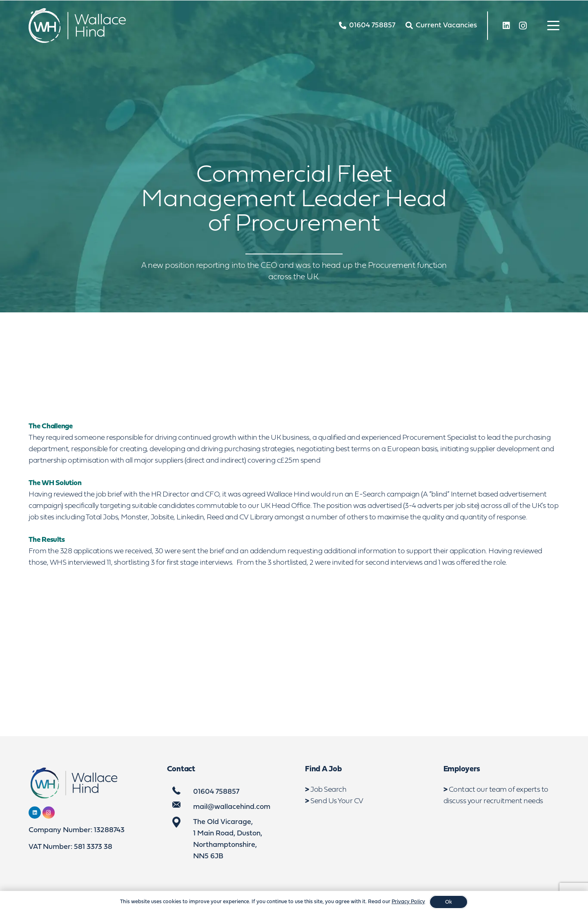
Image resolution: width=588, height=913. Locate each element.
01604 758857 (216, 792)
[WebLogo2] (77, 26)
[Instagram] (523, 26)
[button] (553, 26)
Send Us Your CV (337, 801)
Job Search (328, 790)
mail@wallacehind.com (232, 807)
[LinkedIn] (506, 26)
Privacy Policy (408, 902)
